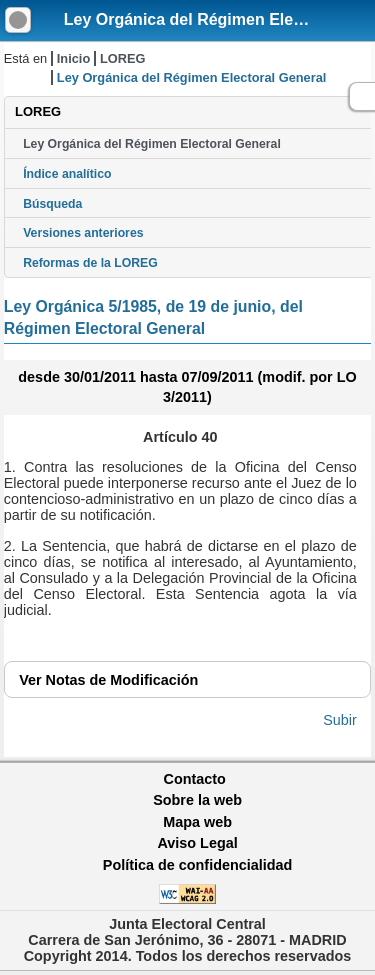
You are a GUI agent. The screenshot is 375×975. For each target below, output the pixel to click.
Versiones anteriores (83, 233)
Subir (340, 720)
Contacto (195, 779)
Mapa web (197, 822)
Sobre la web (197, 800)
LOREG (123, 58)
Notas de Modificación (108, 680)
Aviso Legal (197, 843)
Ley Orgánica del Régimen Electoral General (152, 144)
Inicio (73, 58)
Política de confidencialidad (198, 865)
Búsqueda (52, 204)
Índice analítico (67, 174)
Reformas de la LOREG (90, 263)
